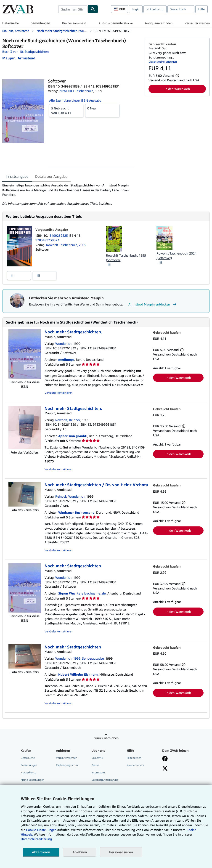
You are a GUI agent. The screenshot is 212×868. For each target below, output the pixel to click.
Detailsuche (11, 23)
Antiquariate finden (159, 23)
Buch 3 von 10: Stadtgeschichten (25, 52)
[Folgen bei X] (165, 769)
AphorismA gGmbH (73, 436)
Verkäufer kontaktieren (58, 393)
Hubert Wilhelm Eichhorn (78, 674)
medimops (66, 360)
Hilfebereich (134, 758)
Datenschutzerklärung (105, 780)
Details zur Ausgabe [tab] (51, 176)
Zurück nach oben (106, 738)
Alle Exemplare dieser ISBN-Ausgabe (75, 100)
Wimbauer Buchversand (76, 512)
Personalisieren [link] (121, 852)
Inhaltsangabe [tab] (17, 176)
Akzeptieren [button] (41, 852)
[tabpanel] (72, 194)
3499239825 (59, 235)
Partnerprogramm (67, 765)
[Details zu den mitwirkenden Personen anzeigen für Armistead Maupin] (19, 58)
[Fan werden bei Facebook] (165, 759)
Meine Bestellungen (32, 780)
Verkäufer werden (197, 23)
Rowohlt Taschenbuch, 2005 (66, 245)
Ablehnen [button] (80, 852)
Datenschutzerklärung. (37, 839)
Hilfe (201, 9)
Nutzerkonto (155, 9)
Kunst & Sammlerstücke (116, 23)
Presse (95, 765)
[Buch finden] (93, 9)
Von (66, 110)
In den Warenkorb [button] (177, 89)
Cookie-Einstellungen (41, 830)
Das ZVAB (97, 758)
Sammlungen (40, 23)
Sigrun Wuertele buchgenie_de (82, 593)
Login (136, 9)
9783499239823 (47, 240)
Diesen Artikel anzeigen (163, 62)
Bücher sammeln (74, 23)
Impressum (98, 772)
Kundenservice (136, 765)
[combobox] (73, 9)
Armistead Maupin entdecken (153, 304)
